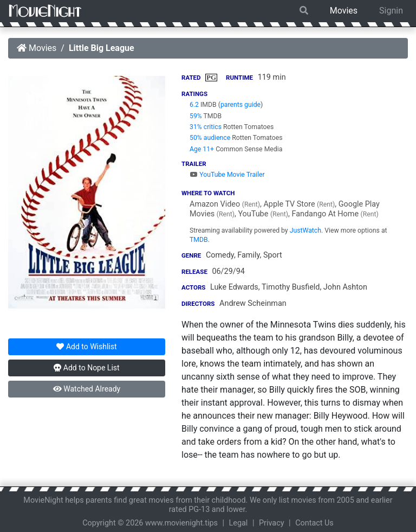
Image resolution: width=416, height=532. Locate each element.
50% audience (210, 138)
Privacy (272, 523)
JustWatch (305, 230)
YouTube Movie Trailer (227, 175)
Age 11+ (202, 149)
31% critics (206, 127)
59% (196, 116)
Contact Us (314, 523)
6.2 (194, 105)
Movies (344, 11)
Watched (87, 389)
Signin (391, 11)
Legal (239, 523)
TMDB (199, 240)
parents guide (240, 105)
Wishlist (86, 347)
